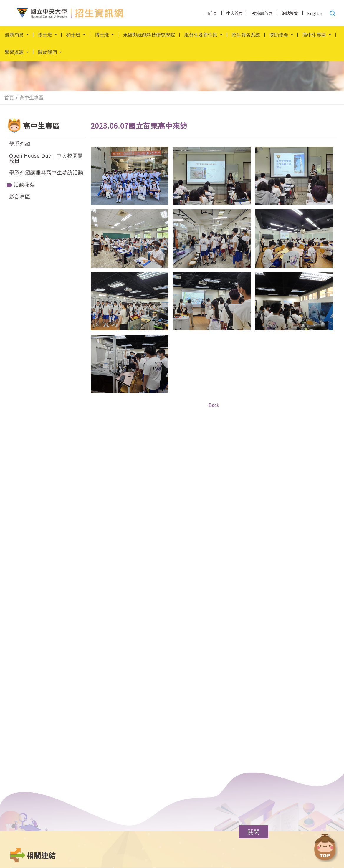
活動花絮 (24, 185)
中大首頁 (234, 13)
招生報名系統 (246, 35)
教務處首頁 (262, 13)
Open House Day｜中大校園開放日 (46, 158)
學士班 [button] (46, 35)
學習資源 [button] (15, 53)
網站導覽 (290, 13)
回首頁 (211, 13)
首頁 (9, 98)
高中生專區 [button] (315, 35)
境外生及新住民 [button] (201, 35)
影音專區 (20, 197)
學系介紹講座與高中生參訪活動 (46, 173)
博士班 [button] (102, 35)
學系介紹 (20, 144)
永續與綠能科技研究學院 (149, 35)
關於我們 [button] (48, 53)
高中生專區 (32, 98)
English (315, 13)
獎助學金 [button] (279, 35)
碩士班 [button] (74, 35)
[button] (254, 832)
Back (214, 405)
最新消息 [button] (15, 35)
